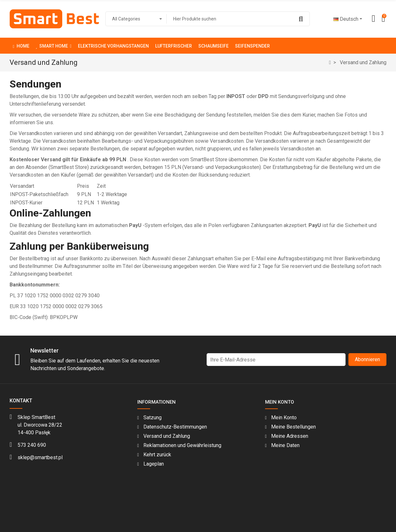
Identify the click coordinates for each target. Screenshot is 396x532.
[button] (54, 46)
